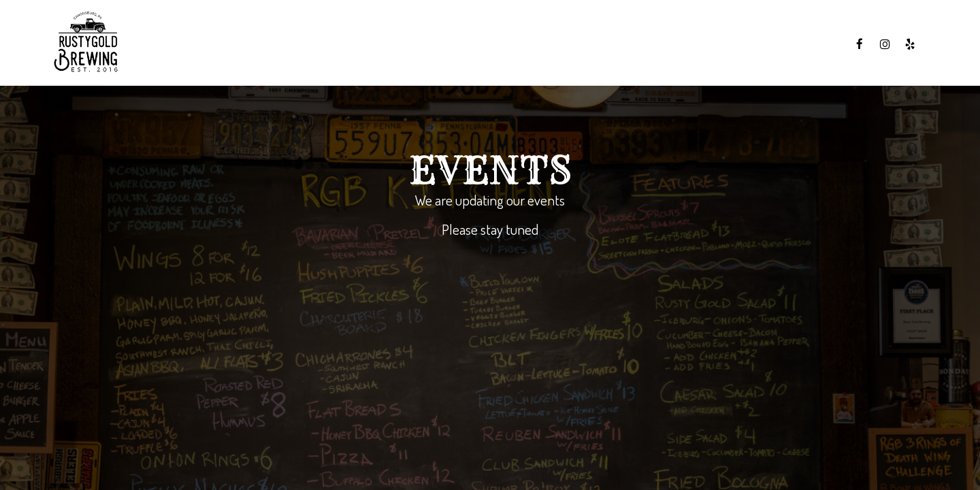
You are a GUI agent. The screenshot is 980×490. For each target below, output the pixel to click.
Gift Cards (811, 44)
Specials (691, 44)
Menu (584, 44)
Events (749, 44)
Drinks (634, 44)
